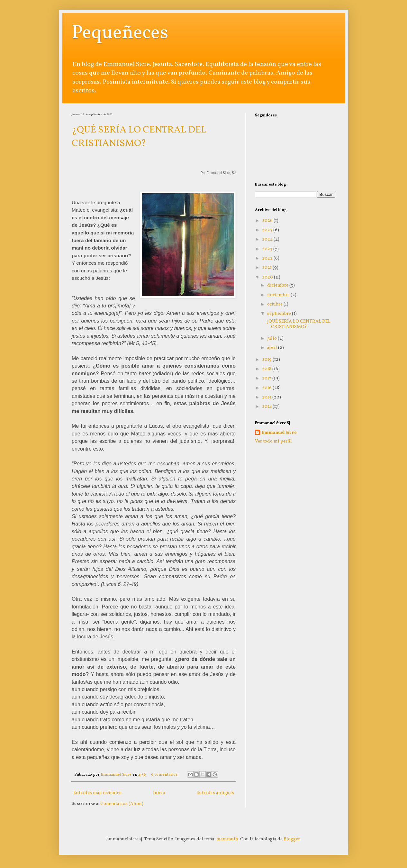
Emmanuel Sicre (279, 433)
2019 (267, 360)
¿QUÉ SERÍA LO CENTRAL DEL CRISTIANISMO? (139, 137)
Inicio (159, 793)
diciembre (278, 285)
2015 (267, 397)
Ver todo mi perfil (273, 441)
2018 (267, 369)
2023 (268, 249)
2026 (268, 221)
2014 (267, 407)
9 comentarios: (165, 775)
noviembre (279, 295)
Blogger (292, 839)
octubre (275, 304)
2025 (268, 230)
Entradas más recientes (97, 793)
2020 (268, 277)
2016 (267, 388)
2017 (267, 378)
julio (272, 338)
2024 (268, 239)
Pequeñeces (120, 33)
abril (273, 348)
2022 (268, 258)
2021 (267, 268)
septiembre (280, 314)
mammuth (227, 839)
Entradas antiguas (215, 793)
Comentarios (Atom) (122, 804)
